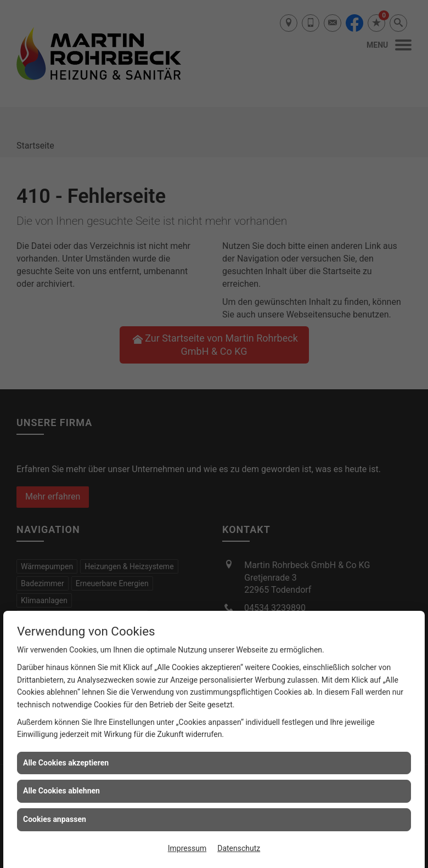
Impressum (187, 848)
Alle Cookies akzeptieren (66, 763)
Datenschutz (239, 848)
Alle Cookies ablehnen (61, 791)
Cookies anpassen (55, 819)
